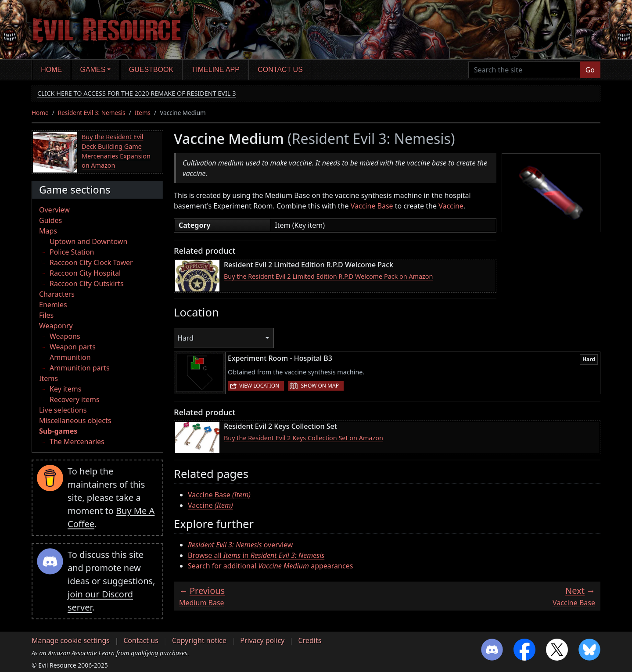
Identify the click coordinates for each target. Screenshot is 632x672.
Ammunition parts (80, 368)
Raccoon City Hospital (85, 273)
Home (51, 70)
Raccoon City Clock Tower (91, 262)
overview (240, 545)
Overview (54, 210)
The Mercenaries (77, 442)
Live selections (63, 410)
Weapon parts (73, 347)
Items (143, 113)
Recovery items (75, 399)
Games (93, 70)
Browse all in (256, 555)
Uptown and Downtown (88, 241)
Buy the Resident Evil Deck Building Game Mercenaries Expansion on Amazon (116, 151)
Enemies (53, 305)
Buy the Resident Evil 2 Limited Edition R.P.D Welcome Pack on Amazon (328, 276)
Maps (48, 231)
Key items (65, 389)
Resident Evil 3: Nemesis (92, 113)
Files (46, 315)
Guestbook (151, 70)
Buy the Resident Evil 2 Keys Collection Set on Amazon (303, 438)
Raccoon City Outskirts (87, 284)
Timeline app (216, 70)
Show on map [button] (320, 386)
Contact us (280, 70)
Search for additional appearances (270, 566)
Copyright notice (199, 640)
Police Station (72, 252)
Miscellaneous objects (75, 420)
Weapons (65, 336)
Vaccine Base (372, 206)
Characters (57, 294)
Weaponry (56, 326)
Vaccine (451, 206)
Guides (50, 220)
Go (590, 70)
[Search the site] (524, 70)
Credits (310, 640)
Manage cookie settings (71, 640)
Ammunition (70, 357)
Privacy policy (262, 640)
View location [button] (259, 386)
